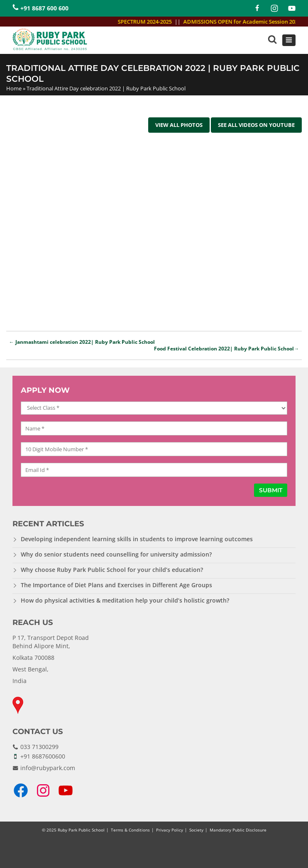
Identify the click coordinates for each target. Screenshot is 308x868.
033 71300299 (39, 747)
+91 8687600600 (43, 756)
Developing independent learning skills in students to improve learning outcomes (137, 539)
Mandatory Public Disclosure (238, 830)
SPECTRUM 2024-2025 (148, 22)
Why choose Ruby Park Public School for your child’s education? (112, 570)
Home (14, 88)
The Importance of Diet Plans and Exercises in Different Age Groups (116, 585)
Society (196, 830)
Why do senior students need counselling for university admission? (116, 554)
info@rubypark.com (48, 768)
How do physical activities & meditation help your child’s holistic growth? (125, 600)
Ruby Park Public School (81, 830)
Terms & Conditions (130, 830)
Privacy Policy (170, 830)
